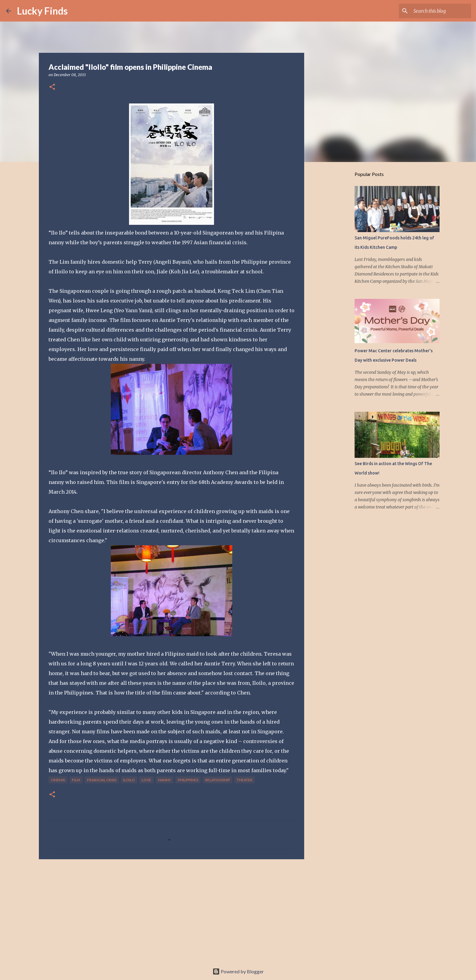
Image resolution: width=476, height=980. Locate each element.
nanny (165, 780)
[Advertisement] (172, 911)
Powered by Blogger (238, 971)
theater (245, 780)
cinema (58, 780)
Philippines (188, 780)
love (146, 780)
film (76, 780)
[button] (52, 87)
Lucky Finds (42, 11)
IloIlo (129, 780)
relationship (218, 780)
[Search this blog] (439, 11)
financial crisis (102, 780)
